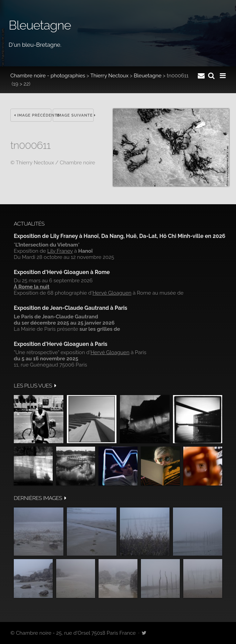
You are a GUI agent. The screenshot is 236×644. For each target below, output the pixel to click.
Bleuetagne (148, 76)
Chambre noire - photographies (48, 76)
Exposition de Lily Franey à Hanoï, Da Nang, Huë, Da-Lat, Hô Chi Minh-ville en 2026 (120, 236)
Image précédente (33, 115)
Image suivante (75, 115)
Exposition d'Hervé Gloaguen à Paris (61, 344)
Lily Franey (60, 251)
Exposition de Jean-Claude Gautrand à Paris (70, 308)
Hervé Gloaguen (112, 293)
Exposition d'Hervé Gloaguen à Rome (62, 272)
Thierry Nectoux (109, 76)
